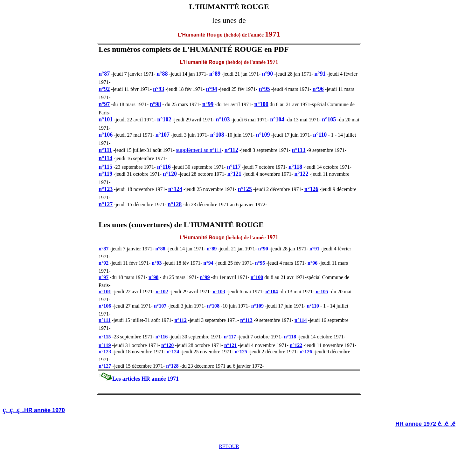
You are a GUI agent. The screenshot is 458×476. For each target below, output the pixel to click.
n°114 (105, 158)
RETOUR (229, 446)
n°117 (234, 167)
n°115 (105, 167)
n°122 (302, 174)
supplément (189, 150)
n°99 (208, 104)
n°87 (104, 74)
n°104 (277, 119)
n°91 (320, 74)
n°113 (298, 150)
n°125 (245, 189)
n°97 (104, 104)
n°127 (106, 204)
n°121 (234, 174)
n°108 (217, 135)
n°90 (267, 74)
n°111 (105, 150)
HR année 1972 (416, 424)
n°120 (170, 174)
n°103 (223, 119)
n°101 (106, 119)
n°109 (263, 135)
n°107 (163, 135)
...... (448, 424)
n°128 (175, 204)
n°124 (175, 189)
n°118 (295, 167)
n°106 (106, 135)
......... (35, 410)
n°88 (162, 74)
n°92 (104, 89)
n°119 (105, 174)
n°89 (215, 74)
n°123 (106, 189)
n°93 (159, 89)
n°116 (164, 167)
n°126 (311, 189)
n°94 (211, 89)
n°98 (155, 104)
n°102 (164, 119)
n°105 (329, 119)
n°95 (264, 89)
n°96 (318, 89)
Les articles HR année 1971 (146, 379)
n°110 (320, 135)
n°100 (261, 104)
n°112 (231, 150)
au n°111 (212, 150)
